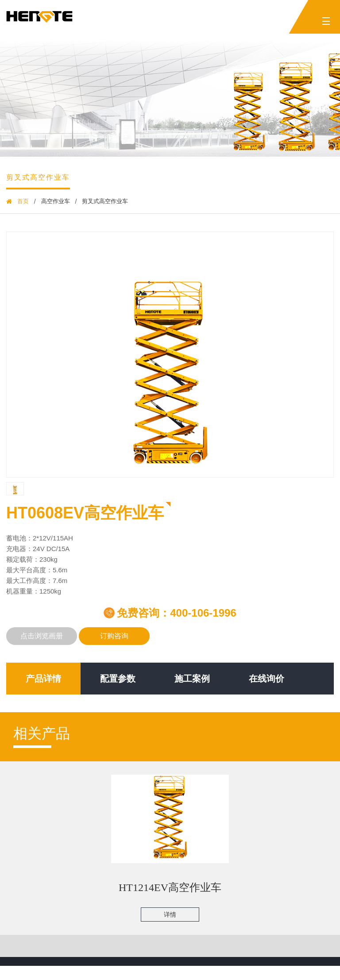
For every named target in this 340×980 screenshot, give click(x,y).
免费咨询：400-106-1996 (170, 613)
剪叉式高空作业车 (38, 177)
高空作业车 (56, 201)
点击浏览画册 (42, 638)
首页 (23, 201)
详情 (167, 923)
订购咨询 (114, 638)
